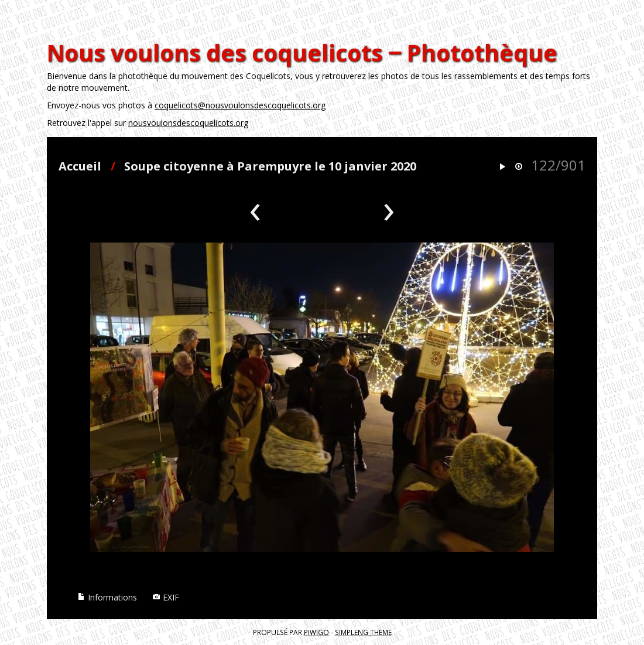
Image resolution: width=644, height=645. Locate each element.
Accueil (80, 166)
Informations (107, 597)
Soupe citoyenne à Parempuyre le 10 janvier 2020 (270, 166)
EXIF (166, 597)
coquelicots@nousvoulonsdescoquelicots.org (240, 105)
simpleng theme (363, 632)
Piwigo (316, 632)
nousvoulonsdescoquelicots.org (188, 123)
